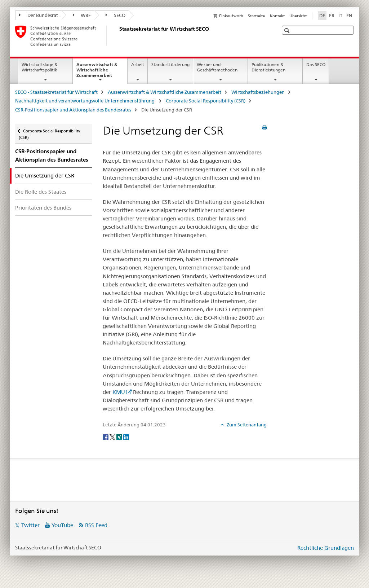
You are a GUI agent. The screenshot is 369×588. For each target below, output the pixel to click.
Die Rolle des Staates (41, 192)
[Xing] (120, 436)
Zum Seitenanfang (246, 425)
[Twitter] (113, 436)
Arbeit (138, 64)
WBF (82, 15)
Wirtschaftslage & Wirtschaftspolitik (39, 67)
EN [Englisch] (349, 16)
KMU (119, 392)
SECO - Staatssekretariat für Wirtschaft (56, 92)
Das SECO (316, 64)
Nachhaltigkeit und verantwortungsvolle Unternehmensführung (85, 101)
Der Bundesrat (39, 15)
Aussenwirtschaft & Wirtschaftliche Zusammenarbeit (102, 72)
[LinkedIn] (126, 436)
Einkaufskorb (231, 16)
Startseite (256, 16)
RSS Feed (96, 525)
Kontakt (277, 16)
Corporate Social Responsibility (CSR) (206, 101)
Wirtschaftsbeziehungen (258, 92)
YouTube (62, 525)
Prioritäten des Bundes (43, 208)
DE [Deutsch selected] (322, 16)
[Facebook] (106, 436)
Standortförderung (170, 64)
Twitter (30, 525)
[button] (288, 30)
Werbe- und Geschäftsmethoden (217, 67)
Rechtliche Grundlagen (326, 548)
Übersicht (298, 16)
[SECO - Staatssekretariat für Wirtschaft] (118, 36)
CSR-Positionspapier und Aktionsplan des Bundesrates (73, 110)
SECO (115, 15)
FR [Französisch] (332, 16)
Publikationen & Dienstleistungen (268, 67)
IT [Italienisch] (340, 16)
